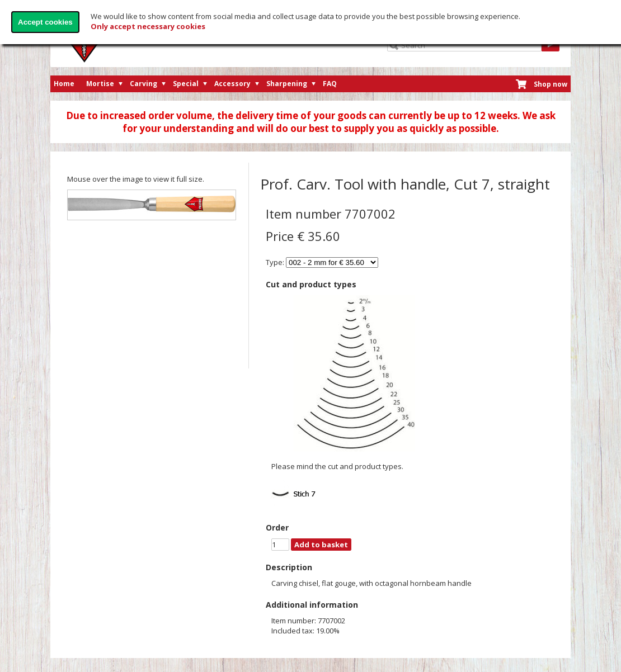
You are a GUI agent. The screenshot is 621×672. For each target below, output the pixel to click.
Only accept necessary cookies (148, 26)
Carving (144, 84)
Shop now (551, 84)
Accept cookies (45, 22)
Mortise (100, 84)
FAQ (330, 84)
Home (64, 84)
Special (186, 84)
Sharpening (287, 84)
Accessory (232, 84)
